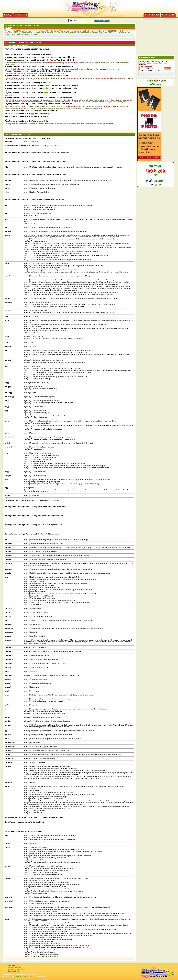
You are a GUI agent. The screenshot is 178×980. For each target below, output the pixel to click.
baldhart (58, 78)
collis (6, 102)
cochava (31, 106)
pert (32, 74)
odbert (78, 69)
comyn (82, 108)
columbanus (85, 102)
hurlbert (107, 63)
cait (6, 124)
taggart (48, 78)
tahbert (68, 69)
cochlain (48, 106)
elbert (59, 63)
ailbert (30, 63)
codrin (92, 106)
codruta (97, 106)
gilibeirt (125, 78)
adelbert (12, 63)
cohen (127, 106)
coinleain (33, 108)
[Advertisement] (34, 128)
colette (51, 100)
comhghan (76, 108)
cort (94, 78)
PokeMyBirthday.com (15, 969)
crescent (99, 124)
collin (126, 100)
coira (45, 108)
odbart (47, 80)
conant (76, 124)
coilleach (27, 108)
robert (28, 69)
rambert (33, 69)
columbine (93, 102)
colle (87, 100)
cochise (42, 106)
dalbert (7, 64)
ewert (50, 74)
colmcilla (29, 102)
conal (100, 108)
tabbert (73, 69)
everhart (27, 78)
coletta (46, 100)
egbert (97, 69)
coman (58, 108)
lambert (58, 69)
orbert (83, 69)
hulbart (21, 80)
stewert (55, 74)
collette (117, 100)
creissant (93, 124)
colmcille (35, 102)
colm (19, 102)
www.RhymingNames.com (23, 977)
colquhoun (42, 102)
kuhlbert (87, 63)
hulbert (102, 63)
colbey (7, 91)
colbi (6, 96)
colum (78, 102)
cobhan (17, 106)
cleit (63, 124)
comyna (87, 108)
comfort (64, 108)
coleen (14, 100)
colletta (112, 100)
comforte (69, 108)
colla (83, 100)
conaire (96, 108)
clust (69, 124)
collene (107, 100)
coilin (13, 108)
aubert (23, 69)
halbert (112, 63)
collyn (15, 102)
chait (39, 124)
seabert (87, 69)
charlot (44, 124)
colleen (97, 100)
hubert (47, 69)
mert (6, 74)
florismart (37, 78)
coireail (54, 108)
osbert (92, 69)
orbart (51, 80)
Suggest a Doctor (14, 971)
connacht (82, 124)
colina (76, 100)
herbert (117, 69)
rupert (46, 74)
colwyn (113, 102)
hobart (53, 78)
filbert (121, 63)
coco (58, 106)
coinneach (40, 108)
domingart (21, 78)
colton (68, 102)
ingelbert (12, 64)
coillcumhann (20, 108)
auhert (10, 74)
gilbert (117, 63)
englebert (42, 69)
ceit (29, 124)
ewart (116, 78)
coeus (110, 106)
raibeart (43, 78)
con (92, 108)
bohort (79, 78)
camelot (18, 124)
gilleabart (131, 78)
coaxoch (11, 106)
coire (49, 108)
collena (102, 100)
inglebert (53, 69)
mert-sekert (61, 74)
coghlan (122, 106)
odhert (28, 74)
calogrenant (11, 124)
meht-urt (7, 78)
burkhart (87, 78)
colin (72, 100)
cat (26, 124)
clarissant (58, 124)
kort (30, 80)
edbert (101, 69)
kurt (38, 80)
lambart (42, 80)
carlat (23, 124)
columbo (99, 102)
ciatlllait (52, 124)
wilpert (41, 74)
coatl (6, 106)
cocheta (36, 106)
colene (32, 100)
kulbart (34, 80)
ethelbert (126, 63)
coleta (42, 100)
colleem (91, 100)
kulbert (92, 63)
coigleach (8, 108)
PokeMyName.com (14, 968)
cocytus (63, 106)
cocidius (53, 106)
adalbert (18, 63)
